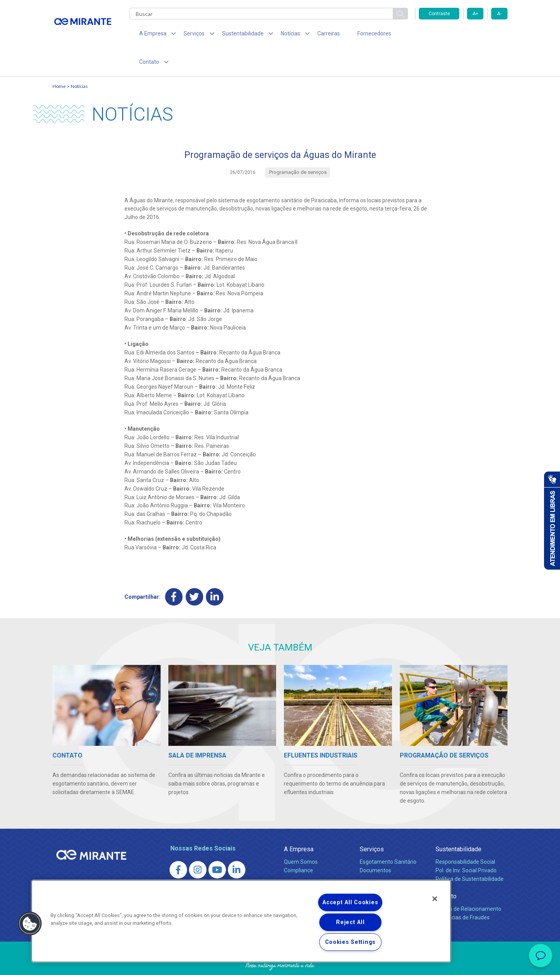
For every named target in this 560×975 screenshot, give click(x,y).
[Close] (435, 899)
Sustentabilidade (458, 824)
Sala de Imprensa (308, 863)
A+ (475, 14)
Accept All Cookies (350, 902)
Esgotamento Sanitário (388, 837)
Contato (446, 871)
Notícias (79, 60)
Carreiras (311, 35)
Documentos (375, 845)
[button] (30, 924)
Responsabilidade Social (465, 837)
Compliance (298, 845)
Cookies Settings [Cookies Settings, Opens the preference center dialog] (351, 942)
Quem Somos (301, 837)
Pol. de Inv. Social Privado (466, 845)
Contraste (439, 14)
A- (499, 14)
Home (59, 60)
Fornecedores (352, 35)
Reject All (350, 922)
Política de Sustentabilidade (470, 854)
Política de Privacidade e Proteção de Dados (280, 963)
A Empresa (299, 824)
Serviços (372, 824)
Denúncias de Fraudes (463, 893)
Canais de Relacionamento (468, 884)
